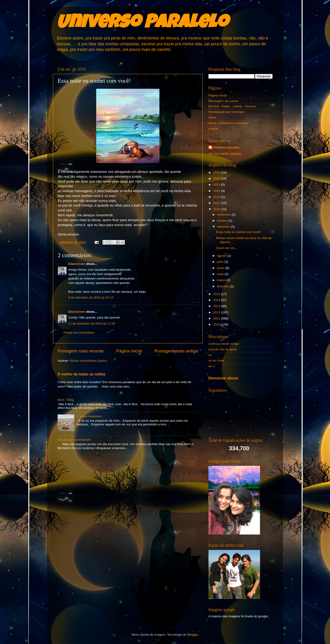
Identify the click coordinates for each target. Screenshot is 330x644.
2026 (217, 172)
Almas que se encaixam (74, 440)
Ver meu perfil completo (225, 154)
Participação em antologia (226, 112)
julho (221, 262)
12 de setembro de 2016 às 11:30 (92, 324)
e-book (213, 129)
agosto (222, 256)
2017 (217, 203)
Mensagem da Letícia (223, 101)
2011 (217, 318)
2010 (217, 324)
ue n (211, 366)
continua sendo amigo (224, 344)
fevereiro (224, 286)
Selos (212, 117)
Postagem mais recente (81, 351)
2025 (217, 179)
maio (221, 274)
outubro (223, 221)
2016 (217, 209)
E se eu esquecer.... (91, 416)
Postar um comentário (79, 333)
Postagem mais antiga (176, 351)
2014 (217, 300)
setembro (224, 227)
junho (221, 268)
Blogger (193, 635)
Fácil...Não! (66, 400)
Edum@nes (77, 264)
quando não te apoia (223, 349)
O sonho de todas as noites (82, 374)
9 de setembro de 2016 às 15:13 (91, 297)
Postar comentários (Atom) (88, 361)
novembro (224, 215)
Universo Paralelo (142, 24)
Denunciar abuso (223, 378)
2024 (217, 185)
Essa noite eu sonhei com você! (238, 232)
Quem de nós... (227, 248)
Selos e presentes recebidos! (229, 123)
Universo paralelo (226, 147)
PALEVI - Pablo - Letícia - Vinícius (232, 106)
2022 (217, 191)
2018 (217, 197)
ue (210, 355)
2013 (217, 306)
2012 (217, 312)
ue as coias (216, 360)
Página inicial (129, 351)
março (222, 280)
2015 (217, 294)
